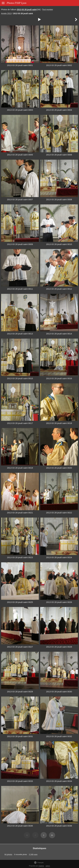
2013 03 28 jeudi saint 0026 (59, 602)
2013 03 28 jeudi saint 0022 (59, 513)
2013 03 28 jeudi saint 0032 (59, 736)
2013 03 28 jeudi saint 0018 (59, 423)
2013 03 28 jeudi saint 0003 (20, 110)
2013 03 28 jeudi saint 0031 (20, 736)
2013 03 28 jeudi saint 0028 (59, 647)
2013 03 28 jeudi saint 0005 (20, 155)
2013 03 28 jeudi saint (27, 10)
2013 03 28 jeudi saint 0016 (59, 378)
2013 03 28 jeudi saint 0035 (20, 826)
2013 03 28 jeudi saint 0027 (20, 647)
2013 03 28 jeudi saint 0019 (20, 468)
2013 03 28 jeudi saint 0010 (59, 244)
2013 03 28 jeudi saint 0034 (59, 781)
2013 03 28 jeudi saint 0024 (59, 557)
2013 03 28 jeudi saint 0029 (20, 692)
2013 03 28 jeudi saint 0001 (20, 65)
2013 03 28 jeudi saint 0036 (59, 826)
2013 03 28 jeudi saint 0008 (59, 199)
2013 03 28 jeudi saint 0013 (20, 334)
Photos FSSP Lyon (17, 3)
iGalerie (41, 866)
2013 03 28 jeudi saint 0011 (20, 289)
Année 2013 (6, 13)
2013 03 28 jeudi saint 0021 (20, 513)
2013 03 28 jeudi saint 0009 (20, 244)
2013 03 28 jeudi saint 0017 (20, 423)
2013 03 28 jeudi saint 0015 (20, 378)
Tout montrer (48, 10)
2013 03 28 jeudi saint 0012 (59, 289)
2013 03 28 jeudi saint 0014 (59, 334)
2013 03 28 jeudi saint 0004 (59, 110)
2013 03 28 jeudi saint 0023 (20, 557)
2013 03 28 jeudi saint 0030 (59, 692)
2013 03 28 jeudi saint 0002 (59, 65)
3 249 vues (33, 854)
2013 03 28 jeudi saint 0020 (59, 468)
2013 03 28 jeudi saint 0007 (20, 199)
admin (48, 866)
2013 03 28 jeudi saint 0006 (59, 155)
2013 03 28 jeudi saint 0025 (20, 602)
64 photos (8, 854)
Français (39, 862)
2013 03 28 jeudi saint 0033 (20, 781)
